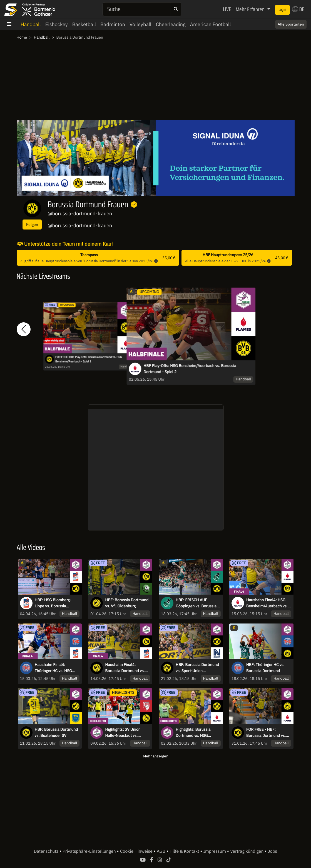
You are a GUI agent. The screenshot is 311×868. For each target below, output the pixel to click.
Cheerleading (171, 24)
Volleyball (140, 24)
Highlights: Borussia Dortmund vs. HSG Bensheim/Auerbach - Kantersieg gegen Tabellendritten (195, 733)
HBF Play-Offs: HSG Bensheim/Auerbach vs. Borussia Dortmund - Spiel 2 (190, 369)
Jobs (273, 851)
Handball (31, 24)
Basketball (84, 24)
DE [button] (298, 9)
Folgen (32, 224)
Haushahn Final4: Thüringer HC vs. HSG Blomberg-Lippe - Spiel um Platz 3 (55, 668)
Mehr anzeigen (156, 756)
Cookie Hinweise (137, 851)
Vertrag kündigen (247, 851)
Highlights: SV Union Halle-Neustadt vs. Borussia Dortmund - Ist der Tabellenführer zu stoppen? (126, 733)
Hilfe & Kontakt (185, 851)
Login (282, 10)
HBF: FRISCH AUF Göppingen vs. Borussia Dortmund (196, 603)
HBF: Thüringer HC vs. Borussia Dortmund (265, 668)
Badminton (113, 24)
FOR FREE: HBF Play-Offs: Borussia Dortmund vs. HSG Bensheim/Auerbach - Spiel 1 (89, 359)
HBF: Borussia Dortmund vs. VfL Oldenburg (127, 603)
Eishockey (57, 24)
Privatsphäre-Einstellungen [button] (90, 851)
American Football (210, 24)
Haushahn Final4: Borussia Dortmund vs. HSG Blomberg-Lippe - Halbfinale (125, 668)
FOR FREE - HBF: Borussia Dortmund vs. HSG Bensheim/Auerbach (268, 733)
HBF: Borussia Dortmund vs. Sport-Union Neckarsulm (197, 668)
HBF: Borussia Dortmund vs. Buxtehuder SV (56, 732)
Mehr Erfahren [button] (251, 9)
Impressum (215, 851)
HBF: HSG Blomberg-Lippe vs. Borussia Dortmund (53, 603)
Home (22, 37)
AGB (162, 851)
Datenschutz (47, 851)
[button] (24, 329)
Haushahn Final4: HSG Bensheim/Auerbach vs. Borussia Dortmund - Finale (267, 603)
